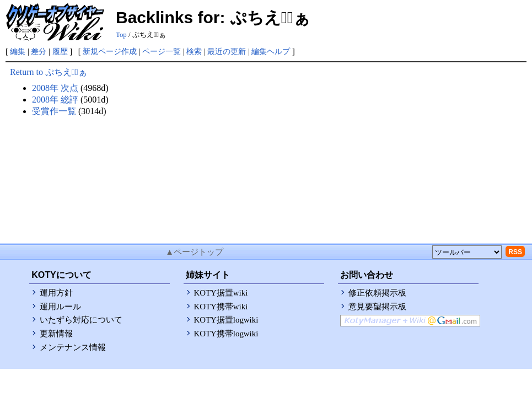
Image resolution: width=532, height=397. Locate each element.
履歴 (60, 51)
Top (121, 35)
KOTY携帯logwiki (226, 334)
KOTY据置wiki (221, 293)
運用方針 (56, 293)
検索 (194, 51)
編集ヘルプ (271, 51)
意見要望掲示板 (377, 307)
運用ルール (60, 307)
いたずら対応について (81, 320)
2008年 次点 (55, 88)
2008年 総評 (55, 100)
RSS (515, 252)
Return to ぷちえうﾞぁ (49, 72)
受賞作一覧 (54, 111)
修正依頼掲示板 (377, 293)
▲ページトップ (194, 252)
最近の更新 (227, 51)
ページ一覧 (162, 51)
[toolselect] (467, 252)
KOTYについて (61, 275)
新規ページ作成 (110, 51)
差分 (39, 51)
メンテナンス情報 (73, 347)
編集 (18, 51)
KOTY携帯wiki (221, 307)
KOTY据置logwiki (226, 320)
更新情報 (56, 334)
